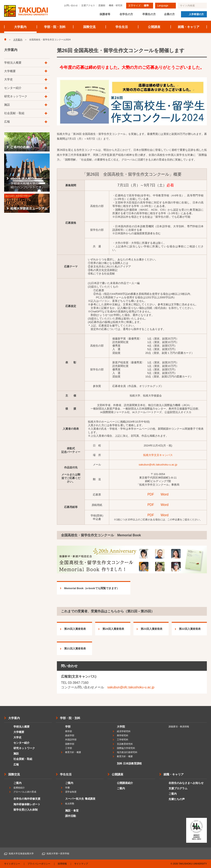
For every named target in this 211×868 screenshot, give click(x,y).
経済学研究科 (124, 731)
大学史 (8, 79)
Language (163, 6)
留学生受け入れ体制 (26, 810)
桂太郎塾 (70, 804)
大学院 (121, 727)
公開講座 (154, 27)
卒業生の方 (149, 14)
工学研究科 (123, 740)
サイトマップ (81, 864)
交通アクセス (88, 5)
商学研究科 (123, 735)
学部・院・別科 (55, 27)
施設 (7, 105)
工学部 (69, 748)
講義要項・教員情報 (179, 727)
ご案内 (17, 783)
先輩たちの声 (177, 799)
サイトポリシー (12, 864)
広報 (7, 122)
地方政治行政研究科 (127, 752)
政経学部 (70, 735)
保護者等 (105, 14)
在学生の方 (126, 14)
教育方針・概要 (73, 752)
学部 (68, 727)
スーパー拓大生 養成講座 (80, 799)
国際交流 (89, 27)
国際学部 (70, 744)
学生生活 (122, 27)
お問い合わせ (71, 5)
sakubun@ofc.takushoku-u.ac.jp (158, 465)
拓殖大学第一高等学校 (58, 853)
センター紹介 (13, 88)
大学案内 (20, 27)
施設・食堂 (72, 811)
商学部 (69, 731)
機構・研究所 (116, 5)
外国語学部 (71, 740)
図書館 (102, 5)
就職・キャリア (189, 27)
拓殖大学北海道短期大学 (21, 853)
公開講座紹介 (125, 783)
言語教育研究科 (125, 744)
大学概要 (10, 71)
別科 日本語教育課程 (129, 763)
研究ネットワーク (16, 96)
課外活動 (71, 816)
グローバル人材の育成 (25, 792)
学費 (67, 788)
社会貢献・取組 (14, 113)
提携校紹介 (19, 788)
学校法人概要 (13, 63)
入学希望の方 (196, 14)
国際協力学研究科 (126, 748)
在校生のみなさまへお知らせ (186, 783)
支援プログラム (178, 788)
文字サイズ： (138, 6)
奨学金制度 (71, 792)
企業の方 (169, 14)
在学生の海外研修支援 (27, 799)
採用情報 (62, 864)
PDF (151, 494)
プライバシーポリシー (39, 864)
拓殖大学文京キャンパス (158, 455)
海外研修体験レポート (27, 804)
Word (165, 494)
